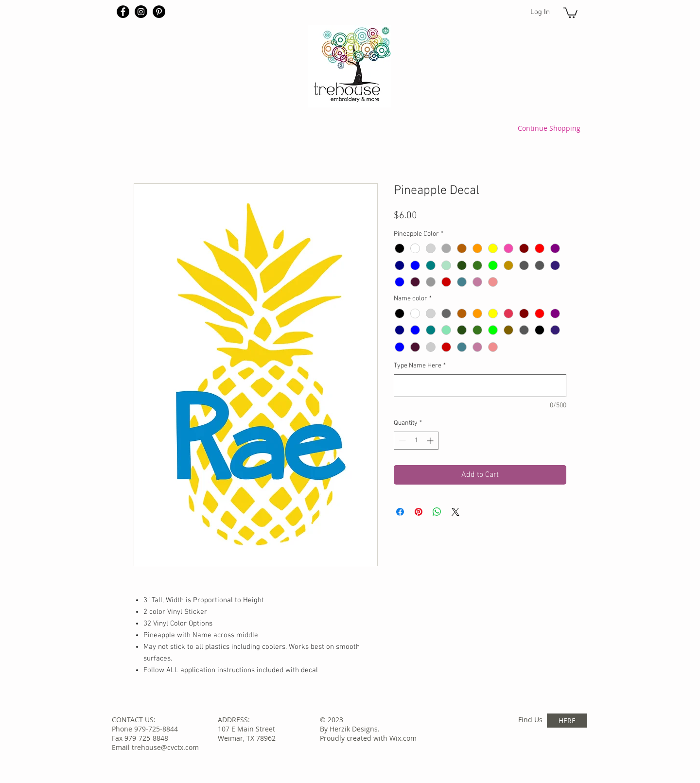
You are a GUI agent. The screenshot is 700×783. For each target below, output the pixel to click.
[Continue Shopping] (549, 128)
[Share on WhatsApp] (437, 512)
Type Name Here (420, 366)
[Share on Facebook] (400, 512)
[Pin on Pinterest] (419, 512)
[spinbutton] (416, 441)
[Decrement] (401, 441)
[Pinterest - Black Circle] (159, 12)
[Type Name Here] (480, 386)
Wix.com (403, 738)
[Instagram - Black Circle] (141, 12)
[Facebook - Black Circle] (123, 12)
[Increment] (431, 441)
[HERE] (567, 721)
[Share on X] (455, 512)
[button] (570, 12)
